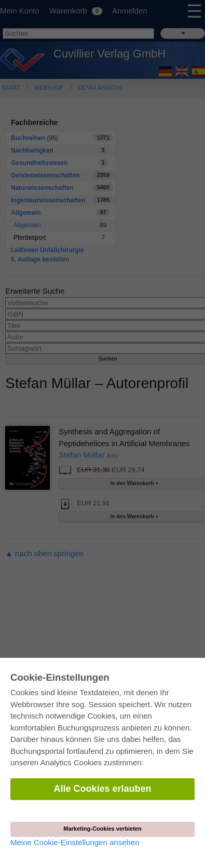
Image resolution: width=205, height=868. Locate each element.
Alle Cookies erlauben (102, 789)
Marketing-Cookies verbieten (102, 829)
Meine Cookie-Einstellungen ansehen (75, 842)
